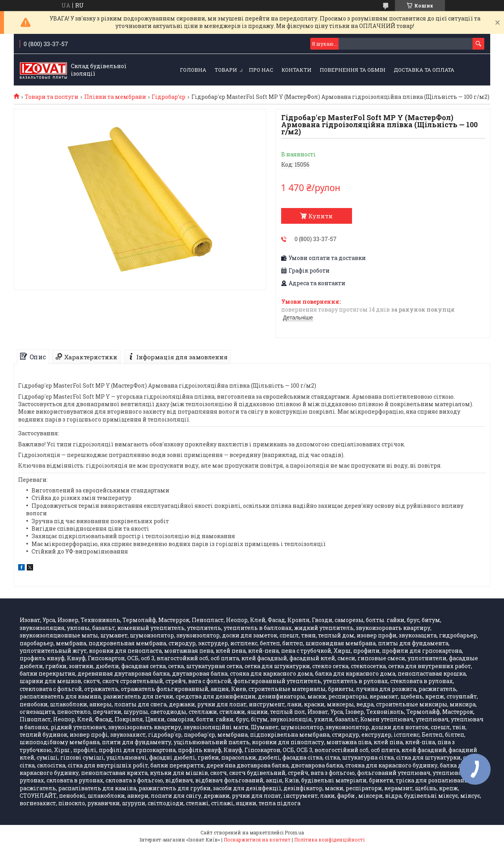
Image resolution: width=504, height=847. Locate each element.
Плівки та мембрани (115, 97)
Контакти (296, 70)
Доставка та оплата (424, 70)
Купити (321, 216)
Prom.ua (294, 832)
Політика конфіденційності (329, 840)
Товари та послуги (52, 97)
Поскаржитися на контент (257, 840)
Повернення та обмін (353, 70)
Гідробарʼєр (169, 97)
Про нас (261, 70)
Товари (226, 70)
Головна (193, 70)
